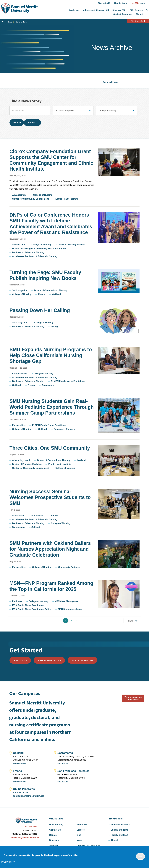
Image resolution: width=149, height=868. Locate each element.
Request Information (82, 660)
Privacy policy (8, 862)
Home (3, 22)
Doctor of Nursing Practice (71, 245)
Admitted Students (120, 825)
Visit (79, 835)
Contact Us (138, 21)
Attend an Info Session (49, 660)
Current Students (119, 830)
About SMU (82, 825)
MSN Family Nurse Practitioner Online (32, 609)
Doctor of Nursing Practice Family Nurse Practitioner (39, 248)
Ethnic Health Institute (67, 199)
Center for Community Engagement (30, 199)
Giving (54, 326)
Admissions (18, 515)
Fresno (42, 294)
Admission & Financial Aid (96, 10)
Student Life (18, 245)
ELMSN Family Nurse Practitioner (68, 381)
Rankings (17, 601)
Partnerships (19, 425)
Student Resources (123, 14)
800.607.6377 (20, 764)
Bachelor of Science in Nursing (28, 252)
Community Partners (64, 429)
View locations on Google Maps (133, 698)
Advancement (19, 195)
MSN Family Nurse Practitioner (28, 605)
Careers (81, 830)
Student (54, 515)
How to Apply (20, 660)
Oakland (57, 294)
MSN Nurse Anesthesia (70, 609)
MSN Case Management (67, 601)
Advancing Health (21, 460)
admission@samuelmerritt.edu (29, 796)
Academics (74, 10)
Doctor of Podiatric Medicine (27, 464)
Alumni (139, 14)
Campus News (20, 374)
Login (139, 3)
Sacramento (48, 385)
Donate (53, 835)
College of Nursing (43, 195)
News (10, 22)
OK (140, 856)
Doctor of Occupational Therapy (51, 290)
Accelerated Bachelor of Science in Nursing (35, 256)
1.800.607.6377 (21, 793)
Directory (54, 840)
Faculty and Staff (119, 835)
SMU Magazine (20, 290)
